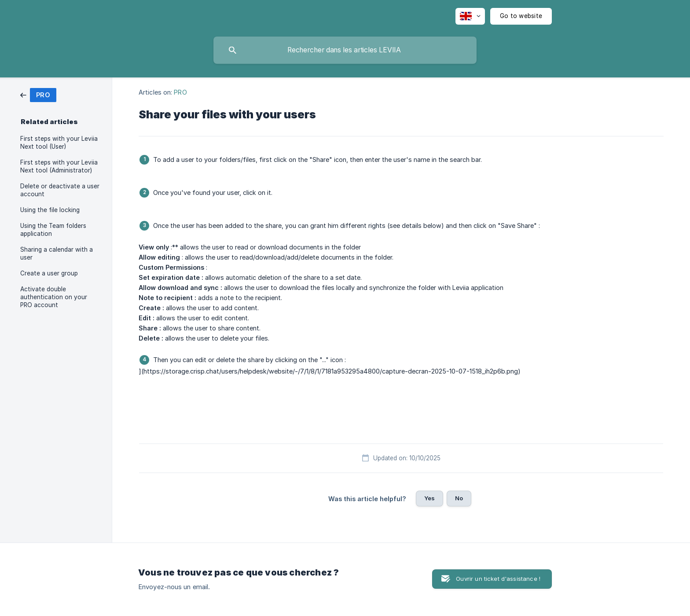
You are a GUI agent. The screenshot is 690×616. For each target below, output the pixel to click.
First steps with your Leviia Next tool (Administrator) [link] (59, 166)
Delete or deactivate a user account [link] (60, 190)
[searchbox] (345, 50)
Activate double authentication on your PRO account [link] (54, 297)
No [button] (459, 498)
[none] (470, 16)
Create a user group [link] (49, 273)
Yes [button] (429, 498)
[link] (38, 94)
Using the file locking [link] (50, 210)
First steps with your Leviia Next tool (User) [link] (59, 143)
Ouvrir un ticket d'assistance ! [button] (498, 579)
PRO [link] (180, 92)
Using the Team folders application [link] (53, 230)
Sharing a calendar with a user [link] (57, 253)
